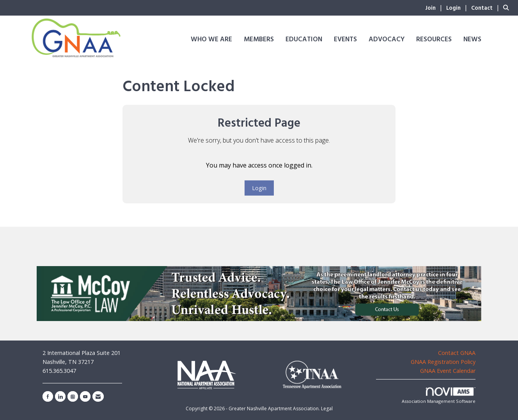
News (472, 40)
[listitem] (435, 7)
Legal (327, 409)
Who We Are (211, 40)
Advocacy (387, 40)
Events (345, 40)
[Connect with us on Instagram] (73, 396)
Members (259, 40)
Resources (434, 40)
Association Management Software (439, 396)
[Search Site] (508, 7)
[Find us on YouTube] (85, 396)
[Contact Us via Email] (98, 396)
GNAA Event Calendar (448, 371)
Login (259, 188)
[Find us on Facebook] (48, 396)
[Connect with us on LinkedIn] (60, 396)
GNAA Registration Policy (443, 362)
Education (304, 40)
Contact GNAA (457, 353)
